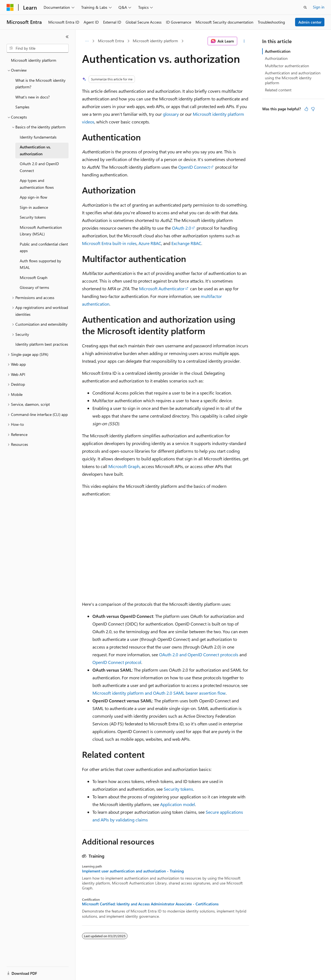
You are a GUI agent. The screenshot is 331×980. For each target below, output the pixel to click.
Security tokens (178, 789)
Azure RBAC (150, 243)
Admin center (310, 22)
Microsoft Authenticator (162, 288)
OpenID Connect (194, 167)
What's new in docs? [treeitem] (32, 97)
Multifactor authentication (287, 66)
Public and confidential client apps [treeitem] (44, 247)
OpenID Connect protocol (117, 662)
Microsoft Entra (111, 41)
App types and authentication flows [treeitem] (37, 184)
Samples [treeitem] (22, 107)
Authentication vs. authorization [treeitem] (35, 150)
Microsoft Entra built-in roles (109, 243)
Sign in (319, 7)
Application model (178, 804)
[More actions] (244, 41)
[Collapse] (67, 37)
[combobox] (38, 48)
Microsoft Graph (124, 466)
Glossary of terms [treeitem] (34, 287)
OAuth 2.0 (182, 228)
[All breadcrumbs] (87, 41)
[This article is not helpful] (313, 109)
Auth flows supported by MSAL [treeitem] (40, 264)
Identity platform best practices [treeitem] (42, 344)
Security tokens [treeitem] (33, 217)
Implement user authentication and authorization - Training (133, 871)
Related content (278, 90)
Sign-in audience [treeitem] (34, 207)
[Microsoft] (10, 7)
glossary (171, 114)
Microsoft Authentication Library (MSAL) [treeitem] (41, 231)
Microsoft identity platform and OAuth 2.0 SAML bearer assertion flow (159, 693)
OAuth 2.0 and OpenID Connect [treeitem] (39, 167)
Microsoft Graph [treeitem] (34, 278)
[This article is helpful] (306, 109)
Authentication (278, 51)
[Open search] (305, 7)
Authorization (276, 58)
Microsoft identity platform (155, 41)
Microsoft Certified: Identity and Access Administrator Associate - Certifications (150, 904)
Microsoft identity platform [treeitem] (34, 60)
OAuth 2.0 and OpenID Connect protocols (199, 654)
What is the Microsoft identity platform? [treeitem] (40, 84)
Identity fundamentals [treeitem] (38, 137)
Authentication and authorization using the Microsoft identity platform (293, 78)
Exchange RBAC (186, 243)
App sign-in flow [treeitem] (33, 197)
